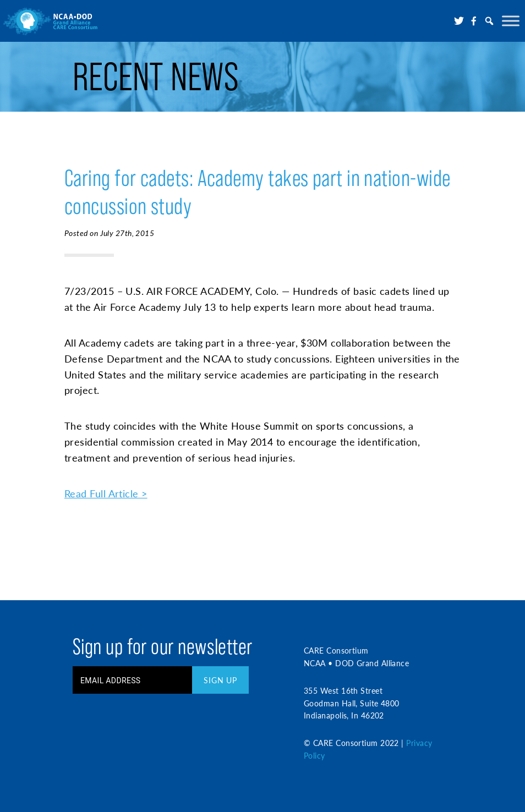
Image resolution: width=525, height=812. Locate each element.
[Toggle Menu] (511, 21)
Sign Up (220, 680)
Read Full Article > (106, 493)
